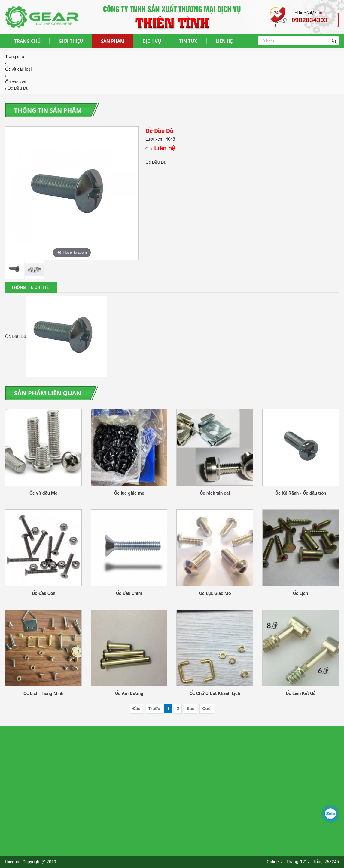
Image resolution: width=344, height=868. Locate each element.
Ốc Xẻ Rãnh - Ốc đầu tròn (301, 493)
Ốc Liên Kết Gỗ (301, 693)
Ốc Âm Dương (129, 693)
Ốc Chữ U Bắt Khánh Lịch (215, 693)
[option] (72, 193)
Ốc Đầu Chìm (129, 593)
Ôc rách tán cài (215, 493)
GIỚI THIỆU (71, 41)
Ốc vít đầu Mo (43, 493)
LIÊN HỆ (224, 41)
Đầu (137, 709)
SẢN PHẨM (113, 41)
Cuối (207, 709)
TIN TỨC (188, 41)
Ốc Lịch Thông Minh (43, 693)
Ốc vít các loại (18, 69)
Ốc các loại (16, 82)
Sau (191, 709)
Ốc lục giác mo (129, 493)
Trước (154, 709)
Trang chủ (15, 57)
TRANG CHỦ (27, 41)
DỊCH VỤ (152, 41)
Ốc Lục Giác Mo (215, 593)
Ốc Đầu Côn (44, 593)
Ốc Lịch (300, 593)
